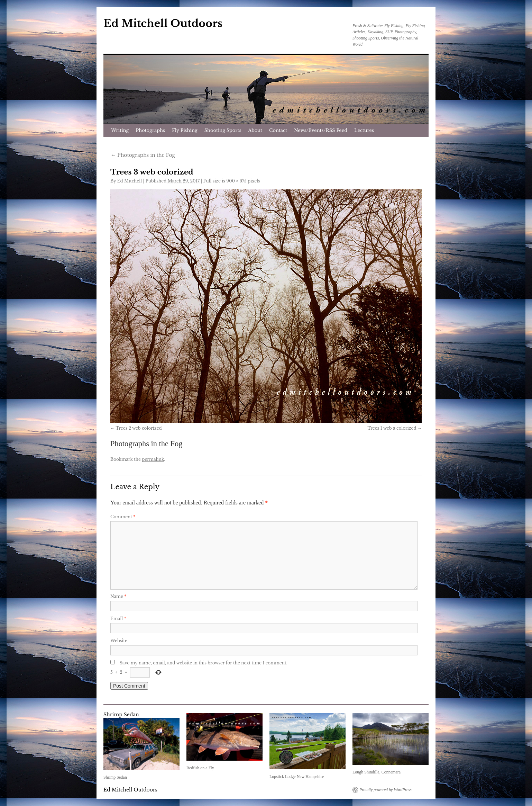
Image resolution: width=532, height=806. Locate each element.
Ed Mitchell (130, 181)
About (255, 130)
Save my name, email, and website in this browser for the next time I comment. (204, 663)
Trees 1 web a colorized (392, 428)
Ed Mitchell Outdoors (163, 23)
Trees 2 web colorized (139, 428)
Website (119, 641)
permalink (153, 459)
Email (118, 619)
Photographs (150, 130)
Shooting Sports (223, 130)
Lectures (364, 130)
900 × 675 (236, 181)
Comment (123, 517)
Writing (120, 130)
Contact (278, 130)
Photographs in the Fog (143, 155)
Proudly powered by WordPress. (386, 790)
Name (118, 596)
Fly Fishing (185, 130)
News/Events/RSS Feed (321, 130)
